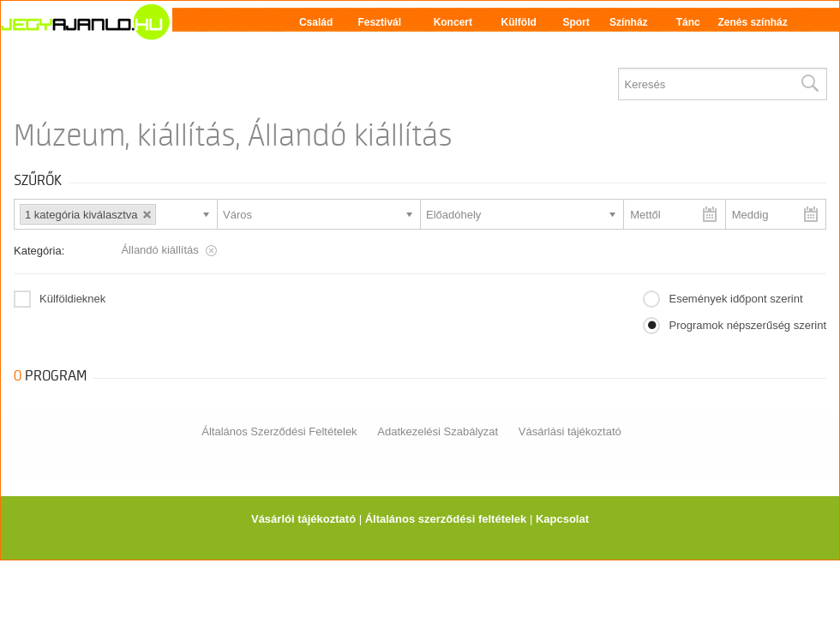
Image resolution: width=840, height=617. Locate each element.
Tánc (688, 22)
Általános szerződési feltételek (446, 519)
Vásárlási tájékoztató (570, 431)
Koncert (453, 22)
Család (316, 22)
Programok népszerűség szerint (747, 325)
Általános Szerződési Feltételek (279, 431)
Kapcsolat (562, 519)
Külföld (519, 22)
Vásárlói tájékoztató (303, 519)
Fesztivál (379, 22)
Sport (576, 22)
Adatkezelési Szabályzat (438, 431)
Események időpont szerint (735, 299)
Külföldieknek (72, 299)
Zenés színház (752, 22)
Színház (629, 22)
